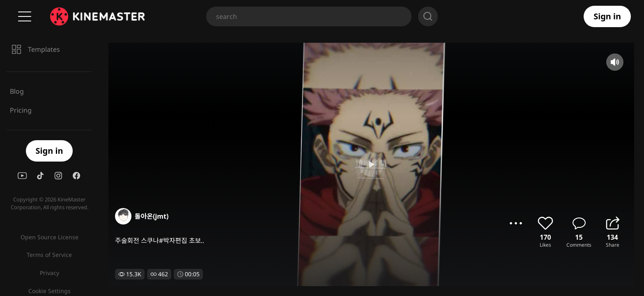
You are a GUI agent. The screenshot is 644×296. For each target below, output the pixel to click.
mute (615, 62)
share (612, 223)
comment (579, 223)
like (545, 223)
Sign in (607, 16)
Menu (25, 16)
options (516, 223)
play (322, 164)
